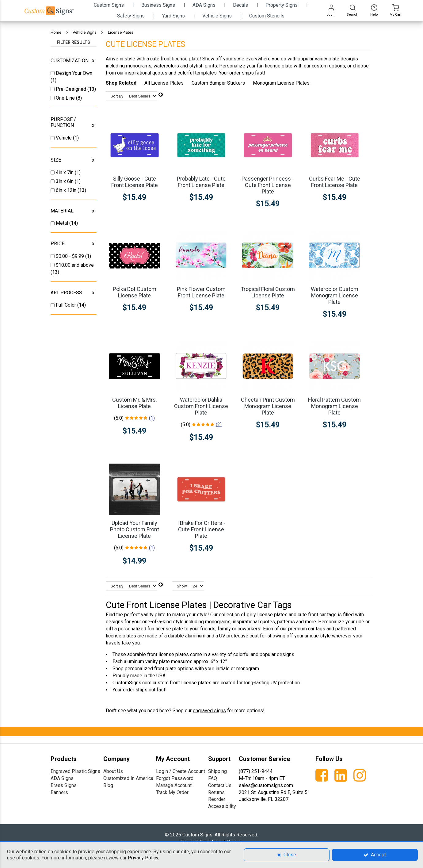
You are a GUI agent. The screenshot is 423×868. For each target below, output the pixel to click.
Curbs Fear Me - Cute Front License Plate (335, 182)
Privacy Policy (143, 858)
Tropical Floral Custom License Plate (268, 292)
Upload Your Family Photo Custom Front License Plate (135, 529)
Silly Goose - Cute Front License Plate (135, 182)
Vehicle (64, 138)
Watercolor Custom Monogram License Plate (335, 295)
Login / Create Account (181, 771)
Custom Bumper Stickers (218, 83)
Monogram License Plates (281, 83)
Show (182, 586)
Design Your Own (74, 73)
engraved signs (209, 711)
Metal (63, 223)
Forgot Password (175, 778)
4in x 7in (65, 172)
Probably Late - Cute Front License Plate (201, 182)
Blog (108, 785)
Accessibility (222, 806)
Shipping (217, 771)
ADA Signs (62, 778)
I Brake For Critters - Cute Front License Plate (201, 529)
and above (75, 265)
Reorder (217, 799)
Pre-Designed (72, 89)
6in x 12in (67, 190)
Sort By (117, 96)
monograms (218, 622)
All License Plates (164, 83)
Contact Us (220, 785)
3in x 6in (65, 181)
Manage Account (174, 785)
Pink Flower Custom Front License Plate (201, 292)
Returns (216, 792)
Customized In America (128, 778)
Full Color (67, 305)
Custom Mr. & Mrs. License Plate (135, 403)
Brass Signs (64, 785)
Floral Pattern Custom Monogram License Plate (334, 406)
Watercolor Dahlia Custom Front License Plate (201, 406)
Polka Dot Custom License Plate (135, 292)
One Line (66, 98)
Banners (59, 792)
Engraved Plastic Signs (75, 771)
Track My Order (172, 792)
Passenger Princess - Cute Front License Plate (268, 185)
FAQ (213, 778)
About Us (113, 771)
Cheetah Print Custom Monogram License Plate (268, 406)
